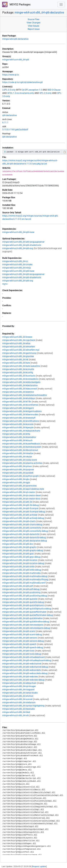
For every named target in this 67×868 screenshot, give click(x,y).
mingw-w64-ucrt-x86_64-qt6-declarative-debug (25, 541)
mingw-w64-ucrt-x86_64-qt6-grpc (18, 554)
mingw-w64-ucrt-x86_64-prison (17, 466)
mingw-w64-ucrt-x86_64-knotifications (21, 421)
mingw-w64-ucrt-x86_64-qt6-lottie (18, 567)
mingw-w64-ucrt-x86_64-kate (16, 363)
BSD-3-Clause (54, 90)
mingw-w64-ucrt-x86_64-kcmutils (18, 369)
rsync (5, 284)
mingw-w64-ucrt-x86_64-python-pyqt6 (21, 476)
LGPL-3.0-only (9, 90)
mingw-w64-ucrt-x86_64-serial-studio (20, 693)
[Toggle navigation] (61, 5)
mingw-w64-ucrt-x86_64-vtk (16, 715)
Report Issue (34, 29)
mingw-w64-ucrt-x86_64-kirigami (18, 408)
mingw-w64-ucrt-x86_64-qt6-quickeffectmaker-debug (28, 615)
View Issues (33, 26)
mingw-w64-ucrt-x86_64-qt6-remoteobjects (23, 625)
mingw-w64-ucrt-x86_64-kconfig (18, 373)
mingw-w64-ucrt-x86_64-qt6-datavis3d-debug (24, 538)
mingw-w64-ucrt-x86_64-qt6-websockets (22, 670)
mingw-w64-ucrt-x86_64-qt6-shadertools (22, 245)
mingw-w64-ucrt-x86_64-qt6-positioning (21, 593)
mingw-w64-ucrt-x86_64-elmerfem (19, 347)
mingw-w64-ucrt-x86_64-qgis (16, 483)
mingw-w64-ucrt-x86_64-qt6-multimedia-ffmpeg (25, 580)
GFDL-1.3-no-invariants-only (21, 93)
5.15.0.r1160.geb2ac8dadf (15, 130)
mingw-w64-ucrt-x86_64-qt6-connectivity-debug (25, 531)
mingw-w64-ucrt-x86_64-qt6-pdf (18, 586)
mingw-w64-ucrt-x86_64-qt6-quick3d (20, 599)
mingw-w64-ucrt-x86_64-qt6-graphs (19, 547)
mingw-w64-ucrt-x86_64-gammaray (19, 353)
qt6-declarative (9, 115)
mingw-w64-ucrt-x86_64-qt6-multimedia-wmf (24, 583)
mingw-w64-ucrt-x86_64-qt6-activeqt (20, 515)
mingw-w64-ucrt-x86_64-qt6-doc (18, 544)
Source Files (33, 19)
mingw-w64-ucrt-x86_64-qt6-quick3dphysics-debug (27, 609)
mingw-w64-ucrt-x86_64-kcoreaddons (20, 379)
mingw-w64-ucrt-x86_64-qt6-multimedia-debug (25, 576)
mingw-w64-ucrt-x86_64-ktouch (17, 440)
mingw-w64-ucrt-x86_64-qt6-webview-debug (23, 680)
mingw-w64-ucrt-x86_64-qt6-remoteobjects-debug (26, 628)
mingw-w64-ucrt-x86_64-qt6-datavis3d (21, 534)
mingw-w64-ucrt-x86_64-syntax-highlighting (23, 706)
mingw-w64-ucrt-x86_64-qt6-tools (18, 651)
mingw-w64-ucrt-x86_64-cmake (17, 265)
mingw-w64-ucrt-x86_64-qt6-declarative (39, 12)
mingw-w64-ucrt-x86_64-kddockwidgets (21, 382)
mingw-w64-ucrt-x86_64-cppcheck (19, 340)
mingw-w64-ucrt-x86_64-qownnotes (19, 486)
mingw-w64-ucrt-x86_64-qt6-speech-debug (23, 647)
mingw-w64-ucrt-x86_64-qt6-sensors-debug (23, 641)
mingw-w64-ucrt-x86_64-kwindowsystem (22, 447)
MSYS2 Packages (16, 4)
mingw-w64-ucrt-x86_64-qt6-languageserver (23, 242)
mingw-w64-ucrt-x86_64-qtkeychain (19, 683)
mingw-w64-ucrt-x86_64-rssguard (18, 690)
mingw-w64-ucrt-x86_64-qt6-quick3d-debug (23, 602)
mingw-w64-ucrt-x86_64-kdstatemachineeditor (25, 395)
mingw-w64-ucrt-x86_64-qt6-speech (19, 644)
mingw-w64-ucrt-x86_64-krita (16, 434)
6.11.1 (5, 123)
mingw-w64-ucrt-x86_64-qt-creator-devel (22, 495)
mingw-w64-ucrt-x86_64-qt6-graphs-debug (23, 550)
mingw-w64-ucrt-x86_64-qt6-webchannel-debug (25, 667)
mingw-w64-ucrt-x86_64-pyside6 (18, 473)
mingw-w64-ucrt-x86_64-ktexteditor (19, 437)
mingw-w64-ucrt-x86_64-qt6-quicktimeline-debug (26, 622)
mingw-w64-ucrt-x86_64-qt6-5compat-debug (24, 512)
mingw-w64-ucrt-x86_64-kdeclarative (20, 385)
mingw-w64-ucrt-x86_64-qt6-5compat (20, 508)
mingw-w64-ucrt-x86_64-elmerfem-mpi (21, 350)
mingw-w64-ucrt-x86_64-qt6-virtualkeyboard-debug (27, 660)
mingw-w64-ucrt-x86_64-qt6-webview (20, 677)
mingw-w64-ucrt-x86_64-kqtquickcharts (21, 431)
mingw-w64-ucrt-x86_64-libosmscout (20, 450)
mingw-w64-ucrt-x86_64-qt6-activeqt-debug (23, 518)
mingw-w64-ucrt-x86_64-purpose (18, 470)
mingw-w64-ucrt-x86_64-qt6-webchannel (22, 664)
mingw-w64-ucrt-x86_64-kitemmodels (20, 415)
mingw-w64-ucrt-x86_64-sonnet (17, 699)
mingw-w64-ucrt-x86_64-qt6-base (18, 232)
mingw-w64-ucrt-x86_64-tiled (16, 712)
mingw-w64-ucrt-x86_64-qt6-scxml (19, 631)
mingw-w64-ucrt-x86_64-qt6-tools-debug (22, 654)
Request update (39, 866)
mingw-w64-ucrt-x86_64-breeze (17, 337)
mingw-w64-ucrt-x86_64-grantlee (18, 356)
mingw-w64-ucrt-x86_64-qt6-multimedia (22, 573)
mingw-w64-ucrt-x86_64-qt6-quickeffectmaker (24, 612)
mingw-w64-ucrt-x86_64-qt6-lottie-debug (22, 570)
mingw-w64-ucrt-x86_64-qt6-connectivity (22, 528)
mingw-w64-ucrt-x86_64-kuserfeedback (21, 444)
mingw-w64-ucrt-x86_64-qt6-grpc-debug (21, 557)
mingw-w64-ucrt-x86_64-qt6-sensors (20, 638)
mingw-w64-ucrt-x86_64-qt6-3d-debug (21, 505)
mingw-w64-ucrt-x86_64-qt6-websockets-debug (25, 673)
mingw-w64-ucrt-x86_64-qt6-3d (17, 502)
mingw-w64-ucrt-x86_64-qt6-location (20, 560)
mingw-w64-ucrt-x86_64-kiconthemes (20, 405)
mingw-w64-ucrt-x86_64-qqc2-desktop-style (23, 489)
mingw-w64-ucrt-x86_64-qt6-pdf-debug (21, 589)
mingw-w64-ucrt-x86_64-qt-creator (19, 492)
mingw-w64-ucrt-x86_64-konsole (18, 424)
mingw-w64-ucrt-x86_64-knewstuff (19, 418)
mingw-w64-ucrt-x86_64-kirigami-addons (22, 411)
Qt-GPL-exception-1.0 (32, 90)
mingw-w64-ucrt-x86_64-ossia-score (20, 460)
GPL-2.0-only (46, 93)
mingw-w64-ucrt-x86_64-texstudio (19, 709)
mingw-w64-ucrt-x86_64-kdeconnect (20, 389)
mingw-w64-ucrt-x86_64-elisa (16, 343)
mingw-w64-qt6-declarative (15, 39)
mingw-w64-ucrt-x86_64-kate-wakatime (21, 366)
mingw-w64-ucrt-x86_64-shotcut (18, 696)
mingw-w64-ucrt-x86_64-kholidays (19, 398)
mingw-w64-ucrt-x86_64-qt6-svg (18, 248)
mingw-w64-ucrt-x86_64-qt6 (16, 60)
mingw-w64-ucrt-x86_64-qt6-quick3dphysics (23, 605)
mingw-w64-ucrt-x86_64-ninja (17, 268)
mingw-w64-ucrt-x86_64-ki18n (17, 402)
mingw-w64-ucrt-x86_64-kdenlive (18, 392)
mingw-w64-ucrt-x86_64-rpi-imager (19, 686)
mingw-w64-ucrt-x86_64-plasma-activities (22, 463)
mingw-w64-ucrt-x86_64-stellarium (19, 702)
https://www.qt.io (11, 75)
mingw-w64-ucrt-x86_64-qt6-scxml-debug (22, 635)
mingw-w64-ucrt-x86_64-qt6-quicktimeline (22, 618)
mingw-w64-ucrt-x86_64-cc (15, 261)
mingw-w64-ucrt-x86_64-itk (15, 360)
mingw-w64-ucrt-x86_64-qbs (16, 479)
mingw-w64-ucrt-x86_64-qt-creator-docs (21, 499)
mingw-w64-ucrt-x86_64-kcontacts (19, 376)
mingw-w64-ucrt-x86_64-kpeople (18, 428)
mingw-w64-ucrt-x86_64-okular (17, 457)
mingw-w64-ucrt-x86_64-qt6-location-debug (23, 563)
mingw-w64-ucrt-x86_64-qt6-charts (19, 521)
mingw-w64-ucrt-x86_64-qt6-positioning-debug (25, 596)
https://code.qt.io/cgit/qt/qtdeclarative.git (23, 82)
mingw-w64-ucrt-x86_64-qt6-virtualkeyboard (23, 657)
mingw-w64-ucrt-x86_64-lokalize (18, 453)
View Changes (33, 23)
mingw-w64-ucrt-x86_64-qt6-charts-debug (22, 525)
